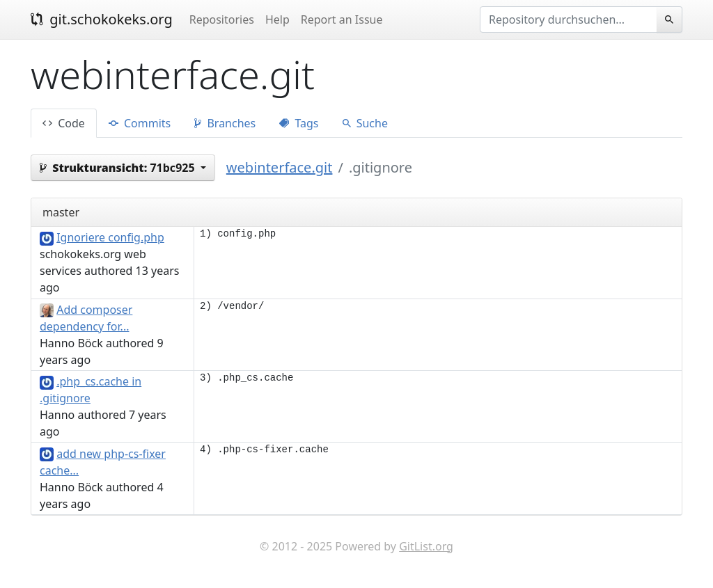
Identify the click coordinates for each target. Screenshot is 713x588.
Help (277, 19)
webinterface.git (280, 167)
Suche (365, 123)
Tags (299, 123)
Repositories (222, 19)
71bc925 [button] (119, 168)
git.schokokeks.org (102, 19)
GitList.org (426, 546)
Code (64, 123)
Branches (225, 123)
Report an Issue (342, 19)
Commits (140, 123)
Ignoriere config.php (110, 237)
